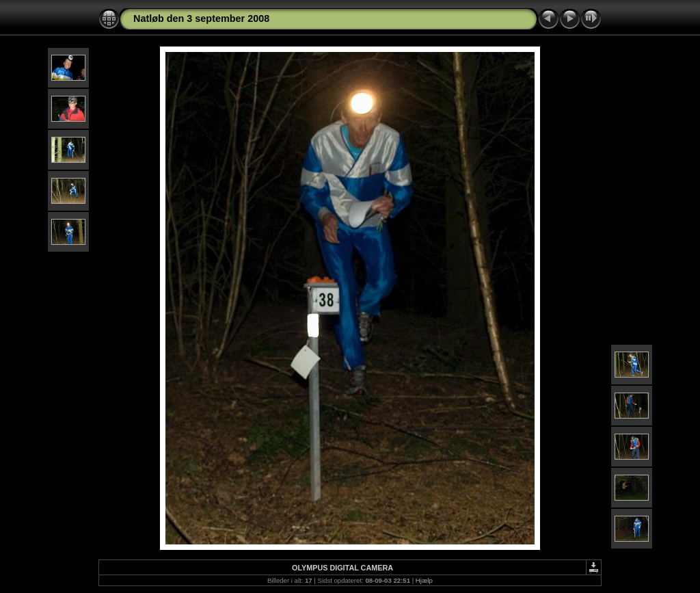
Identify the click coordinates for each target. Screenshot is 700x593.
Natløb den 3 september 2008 (201, 18)
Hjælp (424, 580)
